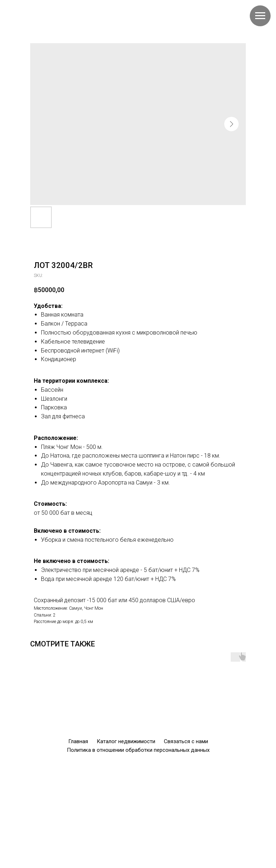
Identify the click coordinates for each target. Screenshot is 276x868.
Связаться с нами (186, 741)
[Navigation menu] (260, 16)
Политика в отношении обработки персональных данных (138, 750)
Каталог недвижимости (126, 741)
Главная (78, 741)
